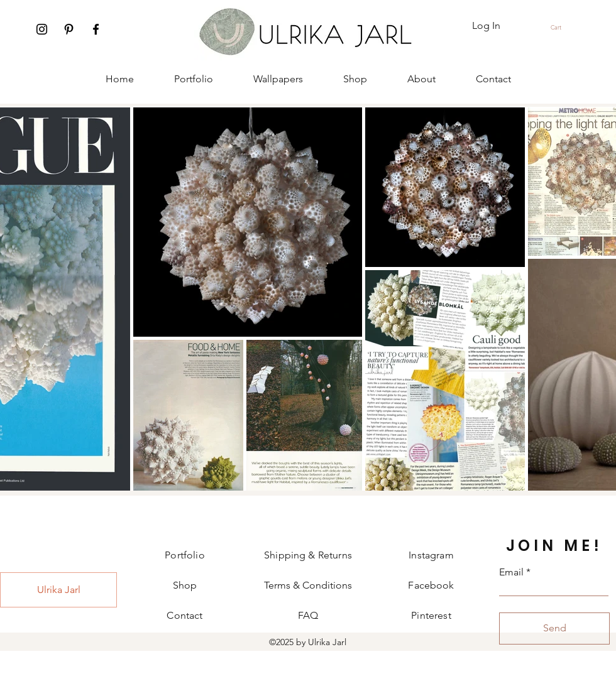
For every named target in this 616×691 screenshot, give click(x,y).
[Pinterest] (69, 29)
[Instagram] (42, 29)
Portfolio (184, 555)
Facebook (431, 585)
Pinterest (431, 615)
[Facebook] (96, 29)
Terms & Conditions (308, 585)
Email (511, 572)
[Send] (554, 628)
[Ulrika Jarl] (58, 590)
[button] (561, 27)
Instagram (431, 555)
